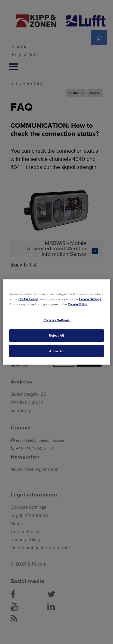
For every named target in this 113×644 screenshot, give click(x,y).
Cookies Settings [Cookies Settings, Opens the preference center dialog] (56, 320)
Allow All (56, 351)
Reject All (56, 335)
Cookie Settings (90, 299)
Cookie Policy (28, 299)
